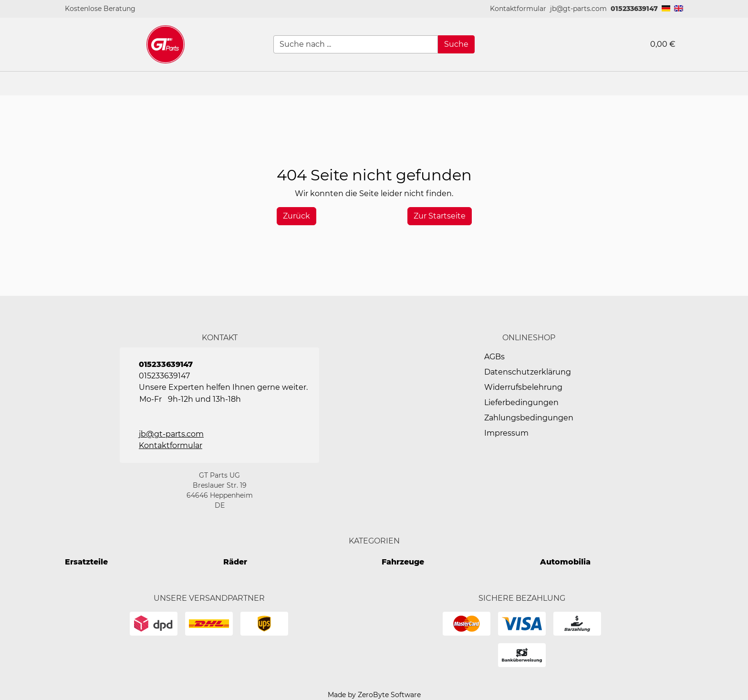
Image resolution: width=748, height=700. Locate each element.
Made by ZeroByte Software (374, 695)
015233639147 (634, 9)
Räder (235, 562)
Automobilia (565, 562)
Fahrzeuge (403, 562)
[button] (518, 9)
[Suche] (456, 44)
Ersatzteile (86, 562)
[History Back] (296, 216)
